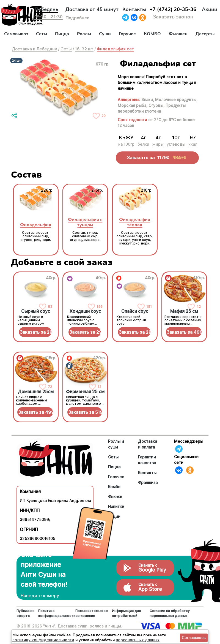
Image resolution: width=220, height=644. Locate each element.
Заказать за (36, 332)
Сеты (42, 34)
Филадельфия (36, 225)
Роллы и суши (116, 444)
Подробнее (77, 18)
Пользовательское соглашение (92, 613)
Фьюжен (178, 34)
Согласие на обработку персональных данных (170, 613)
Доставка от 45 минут (92, 9)
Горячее (127, 34)
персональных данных (138, 640)
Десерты (205, 34)
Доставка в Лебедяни (35, 49)
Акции (210, 9)
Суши (105, 34)
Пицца (62, 34)
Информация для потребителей (126, 613)
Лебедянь (46, 9)
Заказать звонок (173, 17)
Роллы (84, 34)
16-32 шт (84, 49)
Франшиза (148, 483)
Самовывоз (16, 34)
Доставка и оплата (148, 444)
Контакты (134, 9)
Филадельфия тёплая (135, 222)
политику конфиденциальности (43, 640)
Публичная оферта (25, 613)
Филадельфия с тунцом (85, 222)
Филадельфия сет (116, 49)
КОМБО (152, 34)
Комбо (114, 487)
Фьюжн (115, 497)
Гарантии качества (147, 460)
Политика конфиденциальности (57, 613)
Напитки (116, 506)
